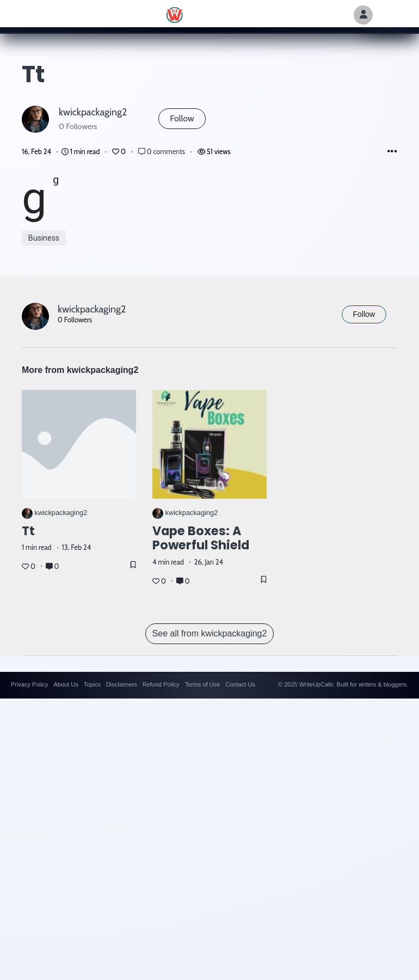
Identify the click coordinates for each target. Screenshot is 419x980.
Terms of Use (203, 684)
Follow (182, 118)
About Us (66, 684)
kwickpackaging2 (93, 112)
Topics (92, 684)
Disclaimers (122, 684)
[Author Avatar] (363, 15)
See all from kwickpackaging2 (210, 633)
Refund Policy (161, 684)
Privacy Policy (29, 684)
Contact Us (240, 684)
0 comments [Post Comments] (162, 152)
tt (28, 531)
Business (44, 238)
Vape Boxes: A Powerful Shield (201, 538)
